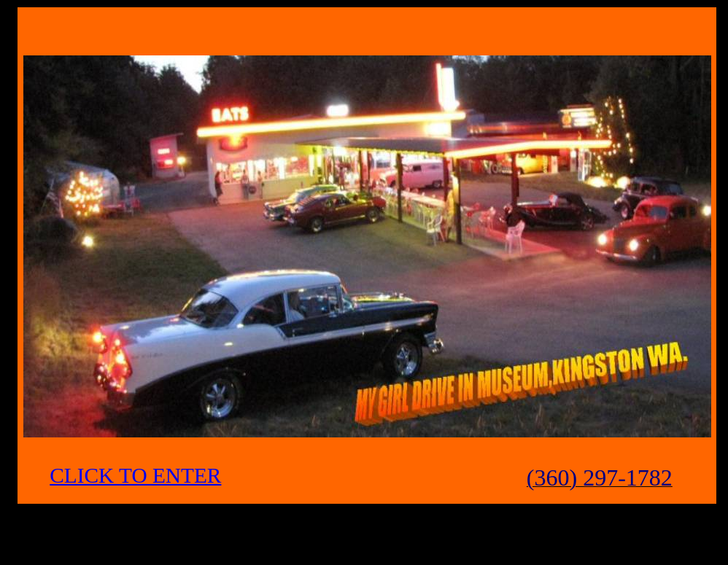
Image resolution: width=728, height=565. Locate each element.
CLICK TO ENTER (135, 475)
